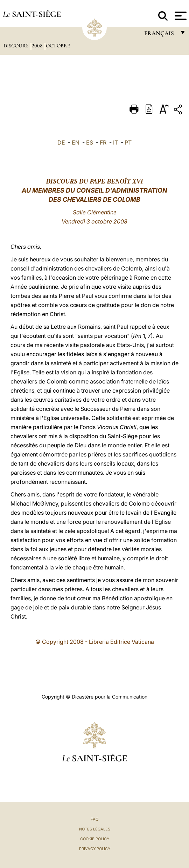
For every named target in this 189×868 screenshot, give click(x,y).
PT (128, 142)
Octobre (58, 46)
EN (76, 142)
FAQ (94, 819)
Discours (17, 46)
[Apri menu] (180, 16)
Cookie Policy (95, 839)
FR (103, 142)
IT (115, 142)
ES (90, 142)
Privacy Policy (95, 849)
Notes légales (95, 829)
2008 (38, 46)
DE (61, 142)
